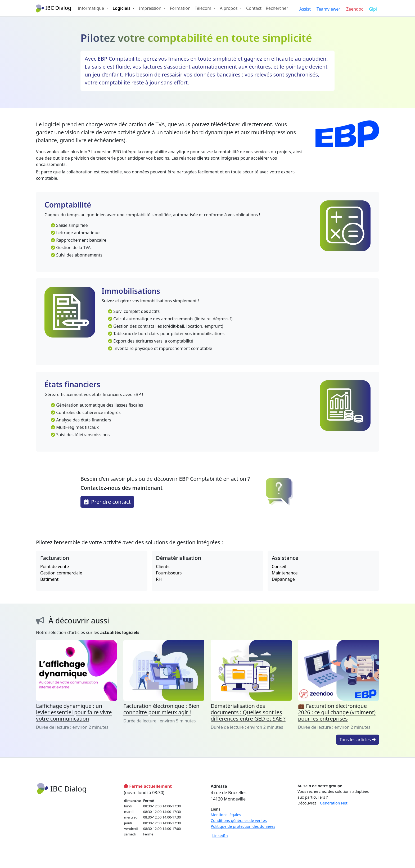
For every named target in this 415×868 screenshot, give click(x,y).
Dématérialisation (179, 558)
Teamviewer (328, 9)
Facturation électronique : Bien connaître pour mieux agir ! (161, 709)
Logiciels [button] (122, 8)
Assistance (285, 558)
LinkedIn (220, 836)
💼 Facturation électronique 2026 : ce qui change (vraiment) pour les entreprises (337, 712)
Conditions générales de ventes (239, 820)
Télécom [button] (204, 8)
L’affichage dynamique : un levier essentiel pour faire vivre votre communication (74, 712)
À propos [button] (229, 8)
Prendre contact (107, 502)
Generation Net (334, 803)
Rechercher (277, 8)
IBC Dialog (54, 8)
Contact (254, 8)
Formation (180, 8)
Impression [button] (151, 8)
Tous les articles (358, 740)
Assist (305, 9)
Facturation (55, 558)
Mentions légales (226, 815)
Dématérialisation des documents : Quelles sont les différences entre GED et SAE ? (248, 712)
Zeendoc (355, 9)
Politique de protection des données (243, 826)
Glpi (373, 9)
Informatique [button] (91, 8)
